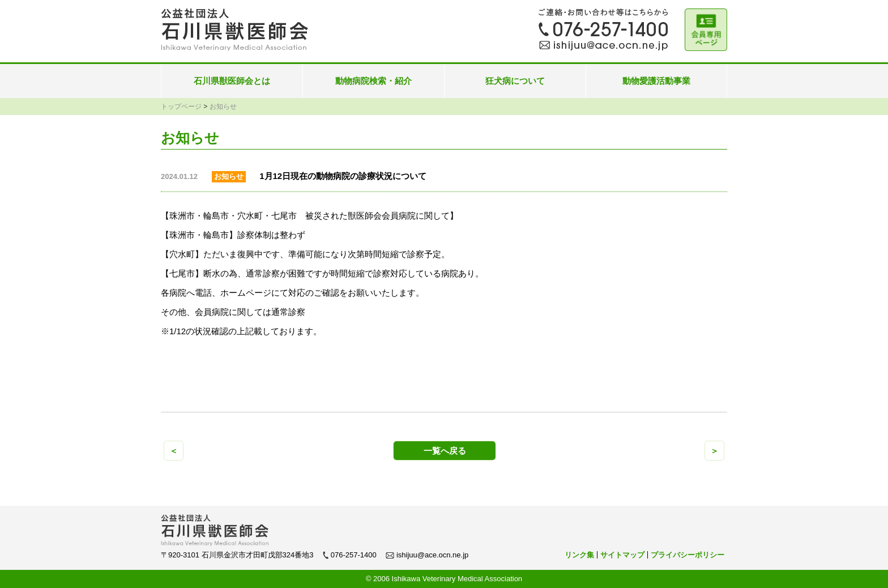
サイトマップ (622, 555)
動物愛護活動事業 (656, 81)
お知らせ (223, 106)
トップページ (181, 106)
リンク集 (579, 555)
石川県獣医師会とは (232, 81)
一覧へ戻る (445, 451)
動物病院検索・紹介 (373, 81)
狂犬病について (515, 81)
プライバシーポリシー (688, 555)
